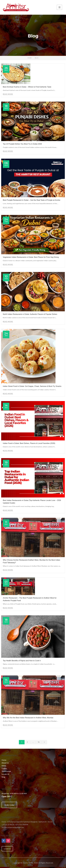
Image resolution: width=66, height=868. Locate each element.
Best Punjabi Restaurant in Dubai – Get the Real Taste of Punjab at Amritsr (32, 200)
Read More (8, 94)
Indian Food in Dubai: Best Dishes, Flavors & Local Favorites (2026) (29, 443)
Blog (3, 777)
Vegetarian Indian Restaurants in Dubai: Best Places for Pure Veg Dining (31, 257)
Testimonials (6, 771)
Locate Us (5, 774)
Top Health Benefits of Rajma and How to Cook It (22, 661)
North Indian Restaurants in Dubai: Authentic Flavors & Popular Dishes (30, 314)
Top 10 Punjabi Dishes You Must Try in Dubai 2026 (22, 144)
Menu (4, 766)
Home (30, 58)
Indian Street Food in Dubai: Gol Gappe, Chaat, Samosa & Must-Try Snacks (32, 386)
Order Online (9, 805)
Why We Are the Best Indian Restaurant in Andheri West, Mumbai (28, 718)
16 (39, 742)
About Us (5, 763)
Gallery (4, 768)
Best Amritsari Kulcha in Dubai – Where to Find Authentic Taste (27, 87)
